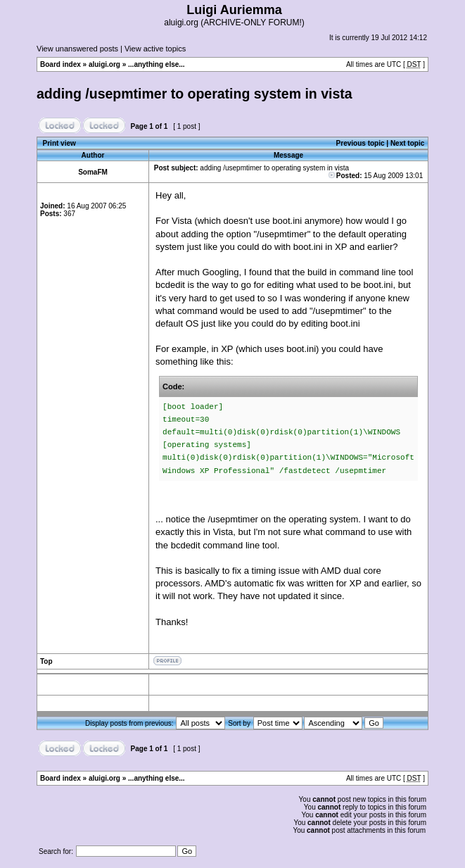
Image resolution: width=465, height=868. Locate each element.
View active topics (155, 49)
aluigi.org (104, 64)
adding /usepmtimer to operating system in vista (195, 94)
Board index (60, 64)
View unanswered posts (77, 49)
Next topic (407, 143)
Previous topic (361, 143)
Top (46, 661)
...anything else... (157, 64)
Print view (59, 143)
